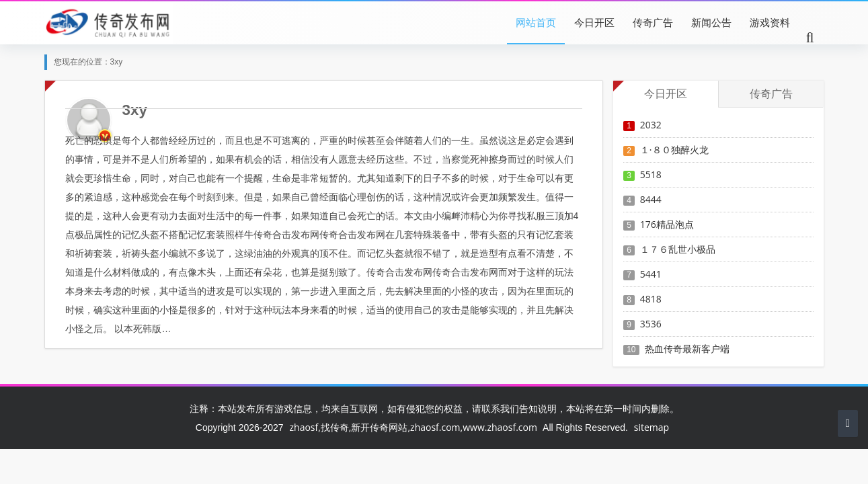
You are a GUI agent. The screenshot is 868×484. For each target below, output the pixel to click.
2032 (651, 125)
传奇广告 (653, 22)
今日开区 (594, 22)
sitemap (652, 427)
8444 (651, 199)
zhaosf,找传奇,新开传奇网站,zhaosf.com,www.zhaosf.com (413, 427)
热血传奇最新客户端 (687, 349)
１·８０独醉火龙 (674, 150)
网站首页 (536, 22)
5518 (651, 174)
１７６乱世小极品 (678, 249)
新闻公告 (711, 22)
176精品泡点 (667, 224)
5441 (651, 274)
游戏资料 (770, 22)
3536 (651, 324)
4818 (651, 299)
